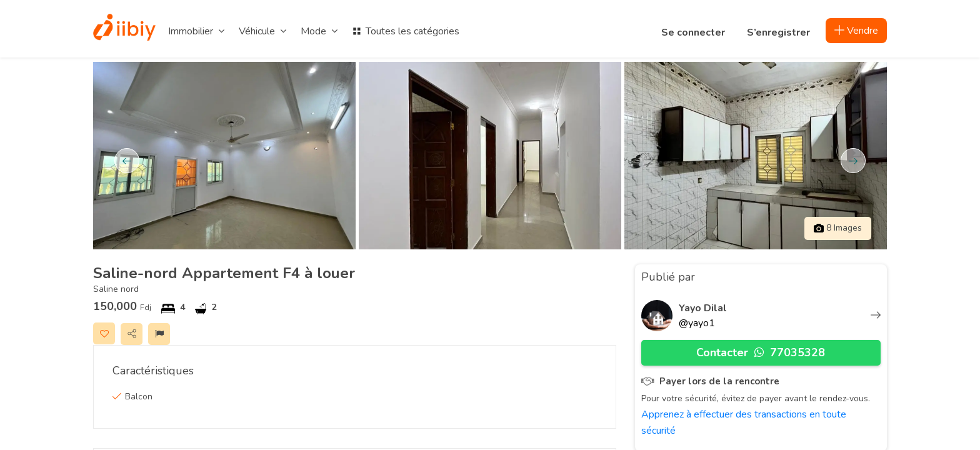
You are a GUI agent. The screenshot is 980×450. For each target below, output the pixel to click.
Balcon (139, 397)
